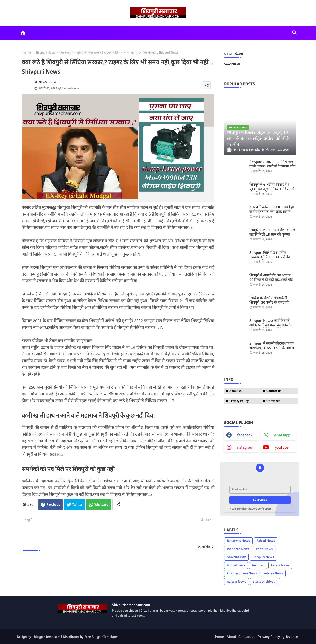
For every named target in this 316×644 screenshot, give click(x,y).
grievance (290, 637)
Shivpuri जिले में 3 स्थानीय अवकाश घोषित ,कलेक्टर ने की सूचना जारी (270, 257)
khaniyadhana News (242, 573)
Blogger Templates (47, 637)
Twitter (77, 505)
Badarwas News (238, 541)
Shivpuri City (236, 557)
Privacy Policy (239, 401)
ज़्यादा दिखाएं (205, 547)
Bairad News (266, 541)
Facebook (53, 505)
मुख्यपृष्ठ (26, 53)
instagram (245, 447)
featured (258, 565)
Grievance (273, 401)
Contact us (274, 391)
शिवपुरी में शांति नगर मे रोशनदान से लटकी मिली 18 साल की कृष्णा (272, 232)
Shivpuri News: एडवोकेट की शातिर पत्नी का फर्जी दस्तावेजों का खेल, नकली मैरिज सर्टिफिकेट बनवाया (272, 327)
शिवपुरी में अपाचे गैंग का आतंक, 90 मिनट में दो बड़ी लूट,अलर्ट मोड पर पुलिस (271, 280)
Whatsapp (101, 505)
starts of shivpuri (265, 581)
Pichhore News (238, 549)
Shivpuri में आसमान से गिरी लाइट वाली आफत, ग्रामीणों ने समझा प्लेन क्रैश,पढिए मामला (272, 166)
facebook (245, 435)
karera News (280, 565)
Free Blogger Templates (101, 637)
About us (236, 391)
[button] (295, 33)
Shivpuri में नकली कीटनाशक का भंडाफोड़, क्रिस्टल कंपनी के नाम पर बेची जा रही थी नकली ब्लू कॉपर (272, 348)
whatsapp (282, 435)
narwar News (237, 581)
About (231, 637)
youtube (282, 447)
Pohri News (264, 549)
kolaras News (273, 573)
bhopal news (236, 565)
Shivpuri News (45, 53)
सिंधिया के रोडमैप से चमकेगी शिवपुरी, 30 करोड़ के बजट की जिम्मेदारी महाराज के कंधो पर (269, 302)
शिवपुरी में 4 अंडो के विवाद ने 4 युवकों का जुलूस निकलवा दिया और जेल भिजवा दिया (272, 189)
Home (219, 637)
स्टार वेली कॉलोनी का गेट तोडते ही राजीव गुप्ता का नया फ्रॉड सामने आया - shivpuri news (272, 212)
